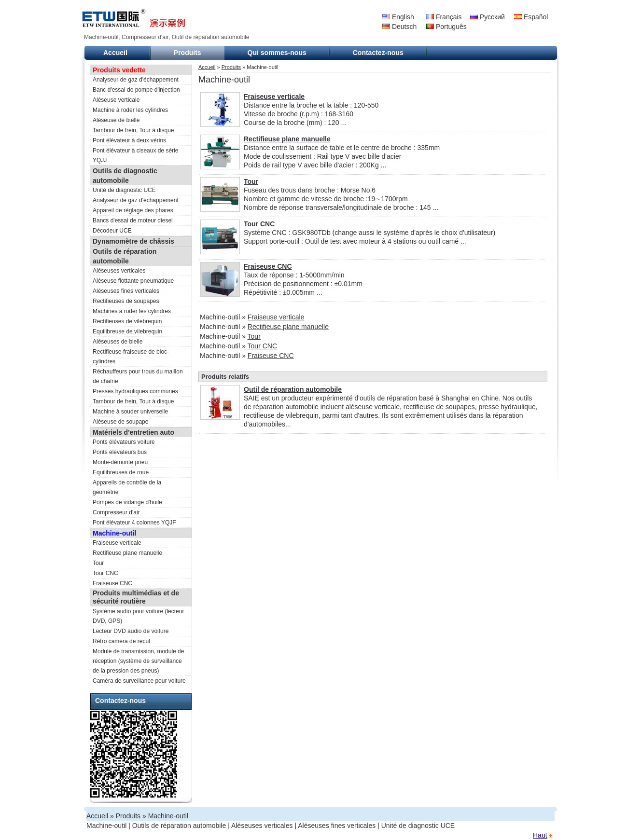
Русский (488, 17)
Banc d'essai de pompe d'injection (136, 90)
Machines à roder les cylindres (132, 311)
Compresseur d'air (116, 512)
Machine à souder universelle (130, 412)
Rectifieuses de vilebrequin (127, 321)
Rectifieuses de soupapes (126, 301)
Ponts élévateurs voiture (124, 442)
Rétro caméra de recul (121, 641)
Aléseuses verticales (119, 271)
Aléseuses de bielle (118, 342)
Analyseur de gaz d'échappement (136, 80)
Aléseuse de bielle (116, 120)
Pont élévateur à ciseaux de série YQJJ (135, 155)
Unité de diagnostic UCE (124, 190)
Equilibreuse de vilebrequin (127, 331)
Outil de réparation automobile (293, 389)
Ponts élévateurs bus (120, 452)
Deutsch (399, 27)
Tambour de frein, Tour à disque (133, 130)
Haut (540, 835)
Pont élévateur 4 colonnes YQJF (134, 523)
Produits (188, 53)
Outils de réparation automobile (125, 256)
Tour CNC (105, 573)
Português (446, 27)
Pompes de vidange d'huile (127, 502)
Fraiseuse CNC (112, 583)
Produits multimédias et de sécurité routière (136, 597)
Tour (98, 563)
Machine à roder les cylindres (130, 110)
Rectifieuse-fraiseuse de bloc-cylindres (131, 357)
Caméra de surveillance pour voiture (139, 681)
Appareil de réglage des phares (133, 210)
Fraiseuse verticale (117, 543)
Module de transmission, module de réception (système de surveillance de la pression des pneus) (138, 661)
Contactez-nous (378, 53)
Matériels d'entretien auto (133, 432)
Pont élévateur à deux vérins (129, 140)
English (398, 17)
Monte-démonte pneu (120, 462)
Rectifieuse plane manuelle (127, 553)
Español (531, 17)
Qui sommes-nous (277, 53)
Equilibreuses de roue (121, 472)
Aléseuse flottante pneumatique (133, 281)
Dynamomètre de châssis (133, 241)
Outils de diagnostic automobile (125, 176)
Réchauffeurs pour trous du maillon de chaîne (138, 376)
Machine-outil (114, 533)
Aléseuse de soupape (120, 422)
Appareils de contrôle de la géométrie (127, 487)
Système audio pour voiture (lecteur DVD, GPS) (138, 616)
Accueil (115, 53)
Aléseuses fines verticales (126, 291)
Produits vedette (119, 70)
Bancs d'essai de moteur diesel (133, 220)
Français (444, 17)
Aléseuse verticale (116, 100)
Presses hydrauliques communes (135, 391)
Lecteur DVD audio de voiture (131, 631)
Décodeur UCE (112, 231)
